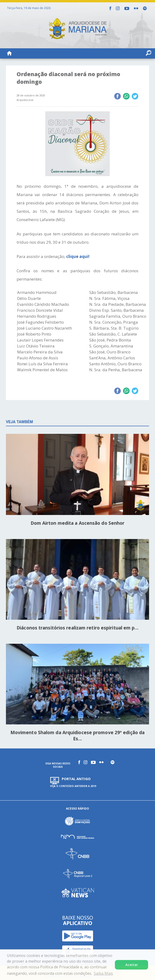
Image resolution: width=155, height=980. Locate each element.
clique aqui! (78, 256)
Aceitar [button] (132, 965)
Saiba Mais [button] (103, 973)
